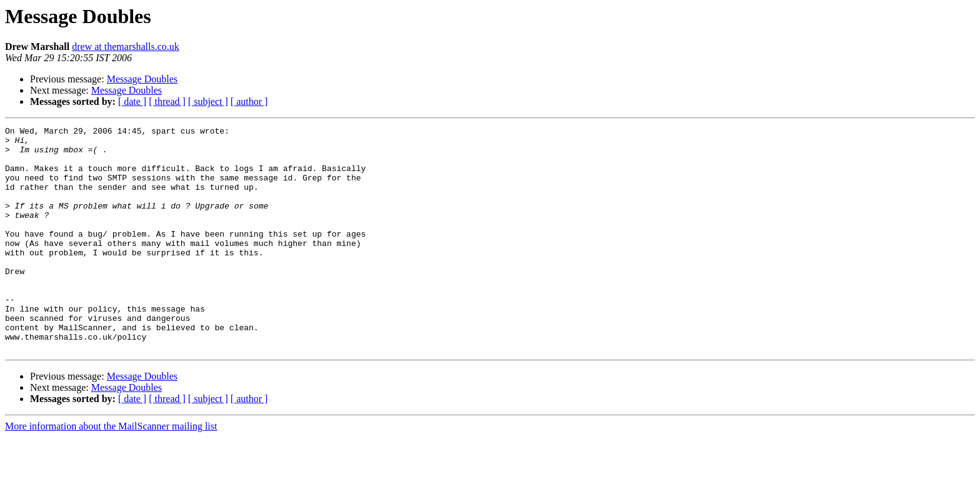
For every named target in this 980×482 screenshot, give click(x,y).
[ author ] (249, 101)
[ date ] (132, 101)
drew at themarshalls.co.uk (126, 47)
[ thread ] (167, 101)
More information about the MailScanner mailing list (111, 471)
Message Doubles (142, 79)
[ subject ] (208, 101)
